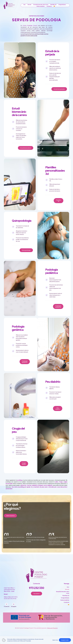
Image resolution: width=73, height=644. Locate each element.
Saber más (55, 640)
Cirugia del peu (65, 608)
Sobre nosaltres (65, 610)
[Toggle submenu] (54, 6)
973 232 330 (37, 598)
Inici (68, 597)
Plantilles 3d (66, 605)
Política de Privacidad (25, 641)
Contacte (66, 612)
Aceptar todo (65, 640)
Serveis (67, 599)
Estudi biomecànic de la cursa (63, 602)
